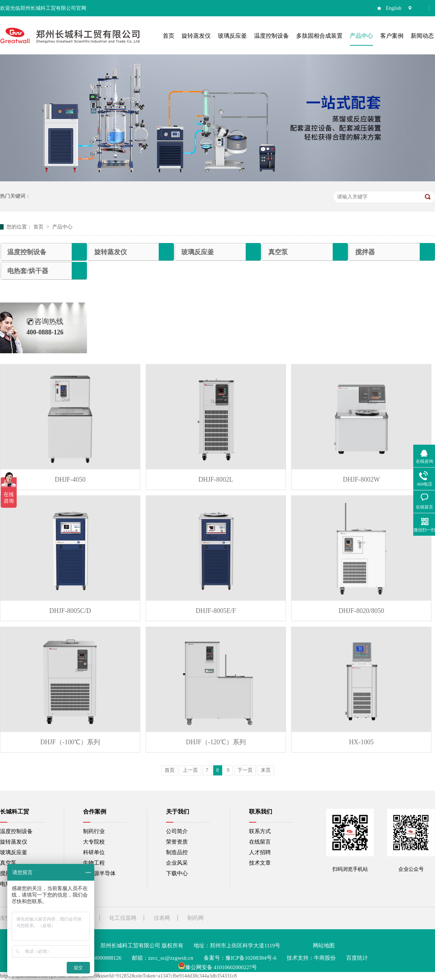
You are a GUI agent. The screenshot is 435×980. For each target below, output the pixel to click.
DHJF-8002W (361, 479)
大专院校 (94, 842)
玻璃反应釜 (198, 252)
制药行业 (94, 831)
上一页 (190, 770)
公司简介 (177, 831)
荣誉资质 (177, 842)
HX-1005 (361, 742)
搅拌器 (365, 252)
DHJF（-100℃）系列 (70, 742)
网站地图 (324, 946)
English (394, 8)
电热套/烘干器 (28, 271)
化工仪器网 (123, 918)
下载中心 (177, 873)
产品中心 (62, 227)
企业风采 (177, 863)
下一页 (245, 770)
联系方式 (260, 831)
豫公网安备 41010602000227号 (218, 967)
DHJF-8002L (216, 479)
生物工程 (94, 863)
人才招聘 (260, 852)
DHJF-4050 (70, 479)
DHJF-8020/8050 (361, 611)
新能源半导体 (99, 873)
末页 (266, 770)
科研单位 (94, 852)
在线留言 (260, 842)
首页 (39, 227)
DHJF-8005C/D (70, 611)
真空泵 (278, 252)
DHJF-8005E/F (216, 611)
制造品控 (177, 852)
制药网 (196, 918)
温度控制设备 (27, 252)
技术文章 (260, 863)
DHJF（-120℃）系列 (216, 742)
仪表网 (162, 918)
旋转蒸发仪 (111, 252)
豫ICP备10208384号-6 (251, 958)
